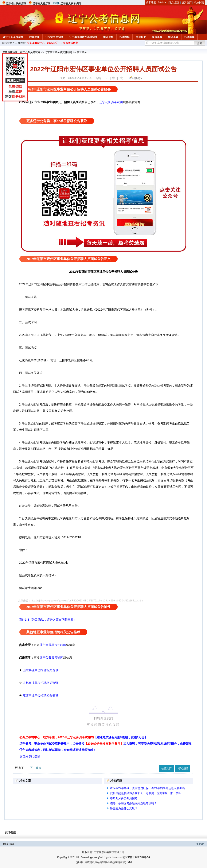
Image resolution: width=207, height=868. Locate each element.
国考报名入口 (10, 43)
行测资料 (125, 37)
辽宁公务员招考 (54, 37)
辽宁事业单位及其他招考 (83, 37)
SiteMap (163, 3)
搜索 (200, 43)
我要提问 (137, 78)
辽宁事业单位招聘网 (53, 645)
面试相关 (141, 37)
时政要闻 (34, 37)
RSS (6, 844)
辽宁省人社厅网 (42, 4)
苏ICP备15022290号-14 (136, 857)
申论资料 (108, 37)
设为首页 (187, 3)
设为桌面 (174, 3)
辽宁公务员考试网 (13, 37)
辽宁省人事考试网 (71, 4)
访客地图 (151, 3)
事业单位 (82, 52)
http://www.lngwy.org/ (88, 857)
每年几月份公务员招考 (124, 798)
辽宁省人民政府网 (16, 4)
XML (130, 862)
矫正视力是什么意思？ (124, 808)
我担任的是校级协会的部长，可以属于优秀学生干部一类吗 (146, 793)
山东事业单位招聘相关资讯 (40, 670)
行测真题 (190, 37)
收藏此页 (167, 768)
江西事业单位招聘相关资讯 (40, 695)
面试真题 (157, 37)
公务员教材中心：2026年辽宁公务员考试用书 (53, 43)
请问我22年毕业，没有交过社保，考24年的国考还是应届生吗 (147, 788)
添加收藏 (199, 3)
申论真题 (173, 37)
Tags (12, 844)
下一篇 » (35, 768)
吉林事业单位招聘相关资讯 (40, 683)
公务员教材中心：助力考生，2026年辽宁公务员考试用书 (83, 737)
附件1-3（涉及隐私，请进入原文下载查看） (48, 620)
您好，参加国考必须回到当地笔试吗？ (133, 803)
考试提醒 (183, 768)
